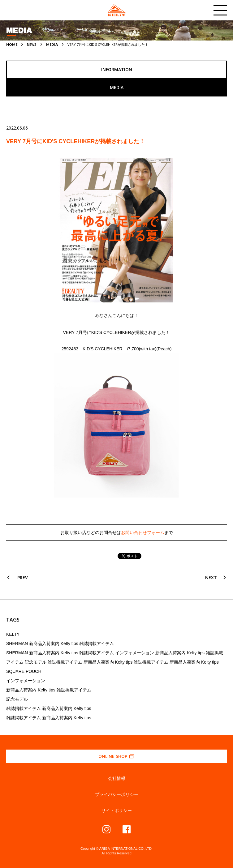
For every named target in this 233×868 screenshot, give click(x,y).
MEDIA (52, 44)
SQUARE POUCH (24, 671)
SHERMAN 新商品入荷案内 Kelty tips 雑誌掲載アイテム (60, 644)
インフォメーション (26, 681)
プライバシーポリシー (117, 794)
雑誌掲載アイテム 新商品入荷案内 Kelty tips (49, 708)
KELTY (13, 634)
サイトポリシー (117, 810)
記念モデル (17, 699)
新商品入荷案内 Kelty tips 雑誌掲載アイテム (49, 690)
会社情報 (117, 778)
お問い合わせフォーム (143, 532)
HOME (12, 44)
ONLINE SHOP (116, 756)
